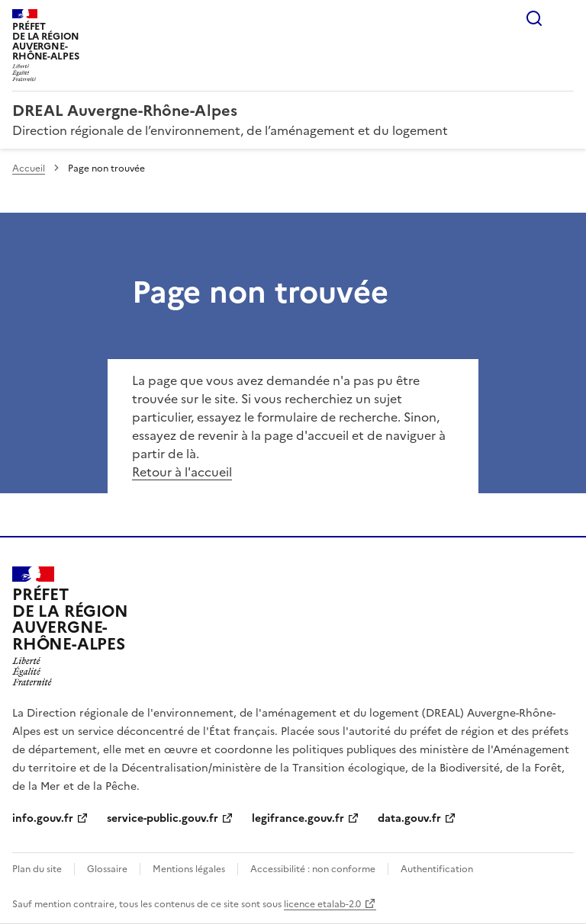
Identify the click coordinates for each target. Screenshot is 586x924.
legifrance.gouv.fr (298, 818)
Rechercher (534, 18)
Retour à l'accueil (182, 472)
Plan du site (37, 869)
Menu (565, 18)
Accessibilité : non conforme (313, 869)
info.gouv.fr (43, 818)
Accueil (29, 168)
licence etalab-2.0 (322, 904)
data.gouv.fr (409, 818)
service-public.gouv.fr (163, 818)
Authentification (437, 869)
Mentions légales (189, 869)
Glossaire (107, 869)
